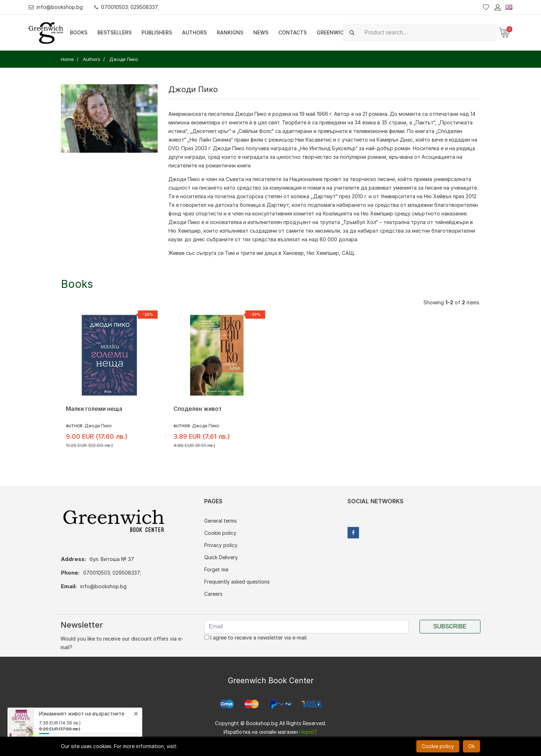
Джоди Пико (251, 114)
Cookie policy (220, 533)
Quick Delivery (221, 557)
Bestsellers (114, 32)
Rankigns (230, 32)
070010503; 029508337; (127, 7)
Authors (194, 32)
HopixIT (308, 732)
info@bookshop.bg (56, 7)
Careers (213, 594)
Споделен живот (198, 409)
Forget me (216, 569)
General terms (221, 521)
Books (79, 32)
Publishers (157, 32)
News (261, 32)
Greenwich (332, 32)
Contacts (293, 32)
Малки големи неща (94, 409)
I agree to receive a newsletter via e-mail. (256, 638)
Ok (471, 746)
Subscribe (450, 626)
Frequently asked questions (237, 582)
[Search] (428, 32)
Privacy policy (221, 545)
